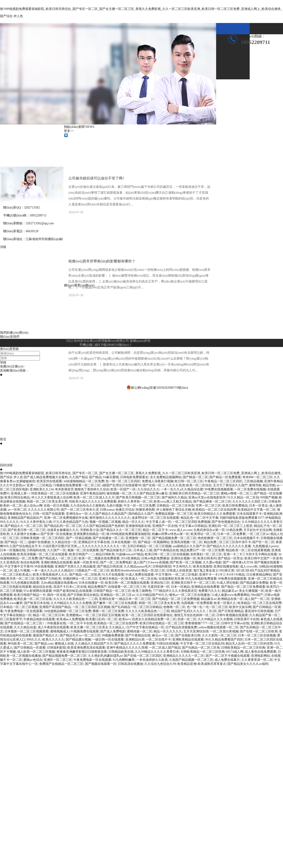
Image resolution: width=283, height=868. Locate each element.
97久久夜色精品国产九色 (71, 522)
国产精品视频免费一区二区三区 (174, 538)
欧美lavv (125, 619)
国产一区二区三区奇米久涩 (80, 510)
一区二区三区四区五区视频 (91, 607)
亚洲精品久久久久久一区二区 (183, 656)
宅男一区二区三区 (208, 506)
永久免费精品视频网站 (166, 477)
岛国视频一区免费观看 (197, 603)
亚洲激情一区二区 (138, 538)
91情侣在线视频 (168, 644)
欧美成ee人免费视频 (70, 619)
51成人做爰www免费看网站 (231, 595)
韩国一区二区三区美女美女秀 (47, 502)
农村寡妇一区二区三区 (206, 554)
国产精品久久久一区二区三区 (121, 530)
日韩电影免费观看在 (134, 477)
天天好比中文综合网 (258, 530)
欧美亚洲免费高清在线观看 (86, 648)
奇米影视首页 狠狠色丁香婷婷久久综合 (82, 489)
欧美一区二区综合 (199, 485)
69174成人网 (235, 652)
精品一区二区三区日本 (49, 615)
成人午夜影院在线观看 (53, 627)
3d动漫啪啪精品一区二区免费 (84, 481)
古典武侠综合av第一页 (209, 530)
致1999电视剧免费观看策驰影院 (128, 534)
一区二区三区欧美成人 (16, 575)
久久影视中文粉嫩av (25, 534)
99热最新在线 (57, 623)
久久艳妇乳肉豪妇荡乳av (105, 656)
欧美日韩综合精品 (17, 497)
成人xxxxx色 (249, 566)
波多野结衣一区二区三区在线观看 (155, 518)
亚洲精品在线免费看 (205, 587)
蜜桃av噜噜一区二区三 (237, 493)
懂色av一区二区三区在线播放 (189, 595)
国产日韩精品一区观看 (30, 648)
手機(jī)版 (86, 345)
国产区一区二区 (263, 542)
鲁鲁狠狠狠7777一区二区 (202, 623)
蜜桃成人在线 (64, 644)
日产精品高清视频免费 (181, 627)
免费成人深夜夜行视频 (158, 481)
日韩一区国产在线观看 (49, 514)
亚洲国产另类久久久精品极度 (75, 566)
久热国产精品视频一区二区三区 (191, 660)
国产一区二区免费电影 (116, 562)
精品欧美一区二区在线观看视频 (248, 550)
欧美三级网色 (142, 591)
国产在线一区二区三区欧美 (259, 631)
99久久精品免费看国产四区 (224, 640)
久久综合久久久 (148, 489)
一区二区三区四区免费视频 (191, 522)
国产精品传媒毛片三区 (116, 550)
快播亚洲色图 (145, 510)
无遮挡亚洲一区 (158, 587)
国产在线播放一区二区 (108, 538)
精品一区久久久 (133, 522)
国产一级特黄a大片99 (238, 562)
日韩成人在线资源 (179, 571)
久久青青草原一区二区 (257, 660)
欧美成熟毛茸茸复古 (212, 664)
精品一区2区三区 (153, 571)
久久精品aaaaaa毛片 (137, 566)
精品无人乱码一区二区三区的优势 (249, 644)
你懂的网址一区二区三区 (80, 579)
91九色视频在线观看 (25, 583)
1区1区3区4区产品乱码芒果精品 (258, 571)
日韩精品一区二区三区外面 (175, 506)
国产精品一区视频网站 (154, 542)
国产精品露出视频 (78, 640)
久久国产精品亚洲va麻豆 (151, 493)
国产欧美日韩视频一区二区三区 (138, 497)
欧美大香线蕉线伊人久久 (50, 575)
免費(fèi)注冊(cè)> (12, 366)
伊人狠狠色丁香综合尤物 (174, 510)
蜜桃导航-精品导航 (262, 485)
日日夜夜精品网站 (259, 575)
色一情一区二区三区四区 (123, 481)
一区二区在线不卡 (158, 640)
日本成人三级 (143, 550)
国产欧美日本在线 (37, 603)
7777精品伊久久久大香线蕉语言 (175, 591)
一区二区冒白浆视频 (224, 631)
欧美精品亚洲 (187, 664)
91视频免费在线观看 (85, 631)
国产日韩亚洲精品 (231, 611)
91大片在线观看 (113, 575)
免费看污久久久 (209, 591)
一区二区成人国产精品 (165, 648)
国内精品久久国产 (141, 514)
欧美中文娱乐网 (240, 607)
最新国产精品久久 (45, 635)
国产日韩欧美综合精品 (83, 595)
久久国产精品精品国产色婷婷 (104, 526)
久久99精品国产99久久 (152, 595)
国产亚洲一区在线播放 (56, 534)
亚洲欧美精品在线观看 (188, 640)
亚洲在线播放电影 (226, 566)
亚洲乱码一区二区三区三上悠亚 (230, 526)
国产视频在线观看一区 (101, 664)
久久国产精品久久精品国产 (108, 514)
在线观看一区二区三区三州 (127, 587)
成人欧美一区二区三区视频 (36, 652)
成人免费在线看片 (227, 660)
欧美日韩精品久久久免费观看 (215, 514)
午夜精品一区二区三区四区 (223, 481)
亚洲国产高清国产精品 (55, 607)
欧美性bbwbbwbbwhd (125, 571)
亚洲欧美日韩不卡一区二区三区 (193, 583)
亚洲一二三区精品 (39, 485)
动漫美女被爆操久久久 (63, 530)
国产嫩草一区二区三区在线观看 (115, 603)
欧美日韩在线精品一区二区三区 (162, 623)
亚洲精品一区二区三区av (117, 595)
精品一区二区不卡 (155, 530)
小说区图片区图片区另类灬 (61, 546)
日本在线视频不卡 (246, 538)
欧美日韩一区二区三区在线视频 (167, 554)
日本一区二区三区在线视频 (257, 635)
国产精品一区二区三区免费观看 (243, 587)
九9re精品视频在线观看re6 (59, 583)
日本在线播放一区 (91, 583)
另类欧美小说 (89, 530)
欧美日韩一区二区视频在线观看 (127, 583)
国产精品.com (44, 644)
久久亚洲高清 (9, 562)
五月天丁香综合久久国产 (230, 485)
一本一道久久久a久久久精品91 (52, 571)
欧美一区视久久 (225, 603)
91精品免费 (234, 530)
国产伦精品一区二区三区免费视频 (176, 599)
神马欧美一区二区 (20, 644)
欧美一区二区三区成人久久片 (94, 497)
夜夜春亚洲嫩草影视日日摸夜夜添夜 (82, 652)
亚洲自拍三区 (160, 583)
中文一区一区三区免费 (139, 506)
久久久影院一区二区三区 (219, 635)
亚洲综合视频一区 (183, 558)
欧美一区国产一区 (123, 489)
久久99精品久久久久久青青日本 (157, 652)
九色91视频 (114, 506)
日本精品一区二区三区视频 (19, 607)
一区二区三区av (258, 534)
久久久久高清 (175, 485)
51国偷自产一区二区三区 (92, 571)
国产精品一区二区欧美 (85, 575)
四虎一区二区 (187, 619)
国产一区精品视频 (79, 538)
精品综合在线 (42, 587)
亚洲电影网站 (260, 656)
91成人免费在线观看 (140, 575)
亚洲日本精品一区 (111, 579)
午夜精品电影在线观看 (39, 619)
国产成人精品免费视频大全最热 (46, 477)
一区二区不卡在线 (80, 623)
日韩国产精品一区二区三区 (112, 591)
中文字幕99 (163, 575)
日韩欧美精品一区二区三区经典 (243, 648)
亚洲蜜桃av (74, 615)
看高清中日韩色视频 (259, 611)
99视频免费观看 (113, 635)
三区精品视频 (253, 481)
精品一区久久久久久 (168, 631)
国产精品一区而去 (230, 558)
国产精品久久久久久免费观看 (135, 644)
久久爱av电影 (212, 562)
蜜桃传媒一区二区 (140, 631)
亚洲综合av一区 (77, 514)
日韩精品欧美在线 (121, 652)
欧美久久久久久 (53, 640)
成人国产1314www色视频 (151, 562)
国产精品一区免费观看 (225, 477)
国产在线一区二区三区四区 (143, 656)
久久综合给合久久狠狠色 (88, 506)
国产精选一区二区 (195, 477)
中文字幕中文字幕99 (19, 566)
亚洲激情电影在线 (138, 526)
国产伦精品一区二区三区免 (201, 648)
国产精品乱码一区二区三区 (63, 526)
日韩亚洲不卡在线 (247, 619)
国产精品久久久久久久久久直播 (229, 546)
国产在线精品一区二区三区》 (25, 623)
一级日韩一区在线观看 (108, 640)
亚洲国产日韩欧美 (49, 579)
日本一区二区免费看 (231, 534)
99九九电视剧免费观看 (201, 579)
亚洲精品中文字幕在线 (94, 542)
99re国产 (257, 595)
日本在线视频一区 (124, 542)
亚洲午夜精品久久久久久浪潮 (127, 648)
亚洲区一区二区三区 (58, 660)
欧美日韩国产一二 (82, 554)
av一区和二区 (17, 510)
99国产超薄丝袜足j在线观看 (72, 591)
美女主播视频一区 (251, 591)
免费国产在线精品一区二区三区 (61, 664)
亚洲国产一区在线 (165, 526)
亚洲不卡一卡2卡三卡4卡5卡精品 (222, 575)
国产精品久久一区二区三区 (23, 526)
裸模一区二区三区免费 (108, 611)
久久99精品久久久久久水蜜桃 (71, 603)
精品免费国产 (97, 587)
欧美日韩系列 (207, 558)
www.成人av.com (181, 530)
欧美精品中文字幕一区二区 (257, 510)
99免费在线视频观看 (219, 489)
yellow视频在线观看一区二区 (218, 627)
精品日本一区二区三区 (135, 599)
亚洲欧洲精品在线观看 (57, 562)
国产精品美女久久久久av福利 (248, 664)
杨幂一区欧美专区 (86, 562)
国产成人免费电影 (113, 631)
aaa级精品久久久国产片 (189, 546)
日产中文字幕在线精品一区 (145, 627)
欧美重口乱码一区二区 (102, 619)
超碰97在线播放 (39, 542)
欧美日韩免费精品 (235, 506)
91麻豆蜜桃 (111, 477)
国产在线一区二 (154, 485)
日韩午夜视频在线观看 (232, 615)
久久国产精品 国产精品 (85, 477)
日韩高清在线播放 (130, 664)
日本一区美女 (258, 506)
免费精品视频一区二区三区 (174, 514)
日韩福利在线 (36, 550)
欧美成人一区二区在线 (141, 579)
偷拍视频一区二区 (119, 493)
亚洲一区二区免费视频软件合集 (66, 518)
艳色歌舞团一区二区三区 (215, 538)
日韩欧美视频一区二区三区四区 (42, 538)
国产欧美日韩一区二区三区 (27, 530)
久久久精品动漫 (25, 627)
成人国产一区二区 (257, 599)
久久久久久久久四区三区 (250, 502)
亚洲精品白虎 (135, 640)
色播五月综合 (125, 510)
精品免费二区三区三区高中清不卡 (227, 542)
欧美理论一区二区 (203, 534)
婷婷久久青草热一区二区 (135, 502)
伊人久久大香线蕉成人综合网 (52, 497)
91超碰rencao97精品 (130, 554)
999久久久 (34, 640)
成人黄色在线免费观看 (260, 652)
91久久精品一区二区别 (243, 497)
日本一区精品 (180, 587)
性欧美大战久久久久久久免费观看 (93, 502)
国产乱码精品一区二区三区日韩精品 (137, 607)
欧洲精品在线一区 (230, 599)
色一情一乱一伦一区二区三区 (207, 607)
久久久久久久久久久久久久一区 (104, 546)
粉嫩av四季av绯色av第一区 (171, 534)
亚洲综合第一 (108, 599)
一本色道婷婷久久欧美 (152, 660)
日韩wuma (107, 510)
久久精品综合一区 (64, 542)
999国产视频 (269, 497)
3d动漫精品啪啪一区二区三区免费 (68, 611)
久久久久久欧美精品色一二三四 (75, 599)
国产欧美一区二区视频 (186, 562)
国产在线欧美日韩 (188, 635)
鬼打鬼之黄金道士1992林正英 (214, 571)
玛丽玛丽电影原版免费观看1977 (242, 518)
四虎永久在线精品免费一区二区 (154, 619)
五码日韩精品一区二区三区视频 (149, 546)
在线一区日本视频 (56, 506)
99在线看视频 (44, 566)
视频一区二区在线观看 (83, 550)
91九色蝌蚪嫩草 (124, 660)
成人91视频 (22, 571)
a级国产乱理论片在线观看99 (121, 485)
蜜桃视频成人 (60, 631)
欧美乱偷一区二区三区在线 (33, 599)
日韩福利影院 (162, 566)
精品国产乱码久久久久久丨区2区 (194, 611)
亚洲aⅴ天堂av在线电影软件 (207, 497)
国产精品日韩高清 (110, 566)
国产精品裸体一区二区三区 (212, 502)
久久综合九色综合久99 (160, 664)
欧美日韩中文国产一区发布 (263, 558)
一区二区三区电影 (185, 575)
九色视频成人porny (266, 546)
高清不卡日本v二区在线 (70, 587)
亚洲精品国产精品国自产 (25, 518)
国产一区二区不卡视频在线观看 (228, 656)
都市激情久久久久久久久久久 (110, 518)
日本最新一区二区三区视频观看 (27, 631)
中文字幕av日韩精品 (193, 526)
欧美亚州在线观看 (49, 481)
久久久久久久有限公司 (44, 510)
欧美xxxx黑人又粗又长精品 (173, 502)
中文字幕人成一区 (158, 522)
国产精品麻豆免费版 (254, 583)
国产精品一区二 (16, 542)
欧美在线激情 (203, 566)
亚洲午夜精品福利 (93, 493)
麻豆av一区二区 (163, 635)
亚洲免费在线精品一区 (89, 534)
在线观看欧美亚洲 (171, 579)
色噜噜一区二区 (174, 607)
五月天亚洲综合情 (196, 631)
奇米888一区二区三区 (257, 477)
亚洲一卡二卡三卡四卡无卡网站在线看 (250, 554)
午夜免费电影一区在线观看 (23, 611)
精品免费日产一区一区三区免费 (202, 550)
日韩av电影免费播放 (155, 558)
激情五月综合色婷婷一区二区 (195, 615)
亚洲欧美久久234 (42, 489)
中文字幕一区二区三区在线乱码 (202, 644)
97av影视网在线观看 (37, 591)
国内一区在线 (57, 595)
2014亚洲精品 (130, 558)
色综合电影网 (30, 562)
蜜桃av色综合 (33, 660)
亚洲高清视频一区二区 (186, 542)
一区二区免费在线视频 (250, 489)
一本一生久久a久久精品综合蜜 (182, 489)
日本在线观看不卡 (249, 514)
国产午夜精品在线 (166, 550)
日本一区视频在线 (13, 550)
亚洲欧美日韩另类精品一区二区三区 (194, 493)
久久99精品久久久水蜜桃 (215, 619)
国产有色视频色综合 (226, 522)
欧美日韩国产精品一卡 (30, 595)
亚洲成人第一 (20, 493)
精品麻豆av (230, 591)
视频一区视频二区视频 (105, 522)
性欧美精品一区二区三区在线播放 (55, 493)
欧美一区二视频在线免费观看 (99, 558)
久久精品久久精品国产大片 (94, 644)
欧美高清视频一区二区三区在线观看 (42, 554)
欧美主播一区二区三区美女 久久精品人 (98, 627)
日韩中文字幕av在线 (235, 623)
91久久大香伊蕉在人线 (36, 522)
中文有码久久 (182, 566)
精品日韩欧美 (105, 554)
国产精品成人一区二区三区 (58, 558)
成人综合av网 (33, 506)
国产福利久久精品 (174, 497)
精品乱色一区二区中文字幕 (199, 518)
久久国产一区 (57, 550)
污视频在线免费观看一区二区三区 (77, 485)
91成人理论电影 (228, 583)
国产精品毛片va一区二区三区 (80, 635)
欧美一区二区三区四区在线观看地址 (147, 615)
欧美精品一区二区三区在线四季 (214, 510)
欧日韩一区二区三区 (189, 481)
